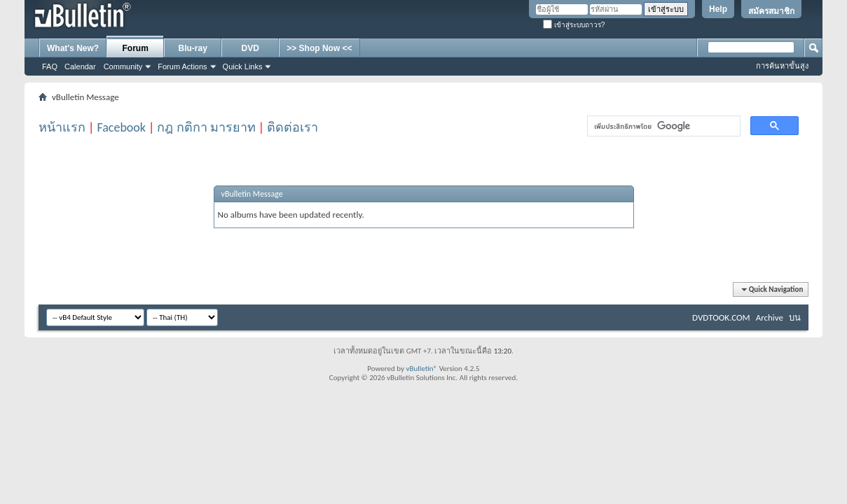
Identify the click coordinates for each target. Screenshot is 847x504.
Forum (136, 48)
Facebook (121, 127)
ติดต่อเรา (292, 127)
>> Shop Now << (319, 48)
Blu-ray (193, 48)
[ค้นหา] (662, 126)
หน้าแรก (62, 127)
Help (718, 9)
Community (123, 66)
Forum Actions (182, 66)
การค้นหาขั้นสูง (782, 66)
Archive (770, 317)
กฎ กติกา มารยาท (206, 127)
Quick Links (243, 66)
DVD (250, 48)
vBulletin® (421, 369)
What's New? (73, 48)
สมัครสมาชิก (771, 11)
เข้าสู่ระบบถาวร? (574, 25)
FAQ (50, 66)
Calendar (80, 66)
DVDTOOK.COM (721, 317)
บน (795, 317)
